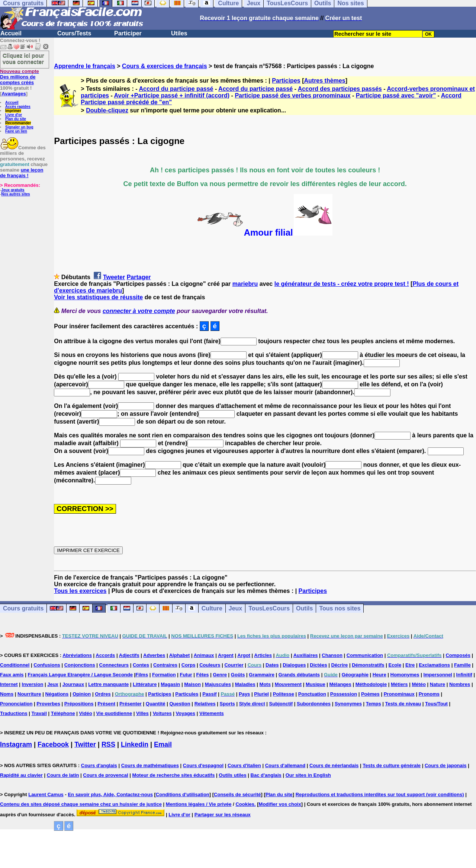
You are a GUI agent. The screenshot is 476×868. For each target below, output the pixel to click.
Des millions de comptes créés (20, 77)
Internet (9, 684)
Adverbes (154, 655)
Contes (141, 665)
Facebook (53, 744)
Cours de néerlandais (334, 765)
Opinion (82, 694)
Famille (462, 665)
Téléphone (63, 713)
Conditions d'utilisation (183, 794)
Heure (379, 675)
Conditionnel (15, 665)
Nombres (460, 684)
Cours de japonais (446, 765)
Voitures (162, 713)
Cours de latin (63, 775)
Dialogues (294, 665)
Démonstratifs (368, 665)
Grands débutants (299, 675)
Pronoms (429, 694)
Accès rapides (18, 107)
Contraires (165, 665)
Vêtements (212, 713)
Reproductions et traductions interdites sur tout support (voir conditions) (380, 794)
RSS (108, 744)
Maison (192, 684)
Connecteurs (114, 665)
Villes (142, 713)
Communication (365, 655)
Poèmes (370, 694)
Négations (57, 694)
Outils (304, 608)
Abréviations (77, 655)
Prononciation (16, 704)
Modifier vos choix (280, 804)
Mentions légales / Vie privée (199, 804)
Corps (189, 665)
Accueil (11, 33)
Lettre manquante (108, 684)
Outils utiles (232, 775)
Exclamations (434, 665)
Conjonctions (80, 665)
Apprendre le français (85, 66)
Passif (209, 694)
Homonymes (405, 675)
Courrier (234, 665)
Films (142, 675)
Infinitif (464, 675)
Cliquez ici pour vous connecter (23, 58)
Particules (187, 694)
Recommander (18, 123)
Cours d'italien (244, 765)
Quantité (156, 704)
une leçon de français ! (22, 173)
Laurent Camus (46, 794)
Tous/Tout (436, 704)
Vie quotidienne (114, 713)
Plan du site (16, 119)
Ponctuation (312, 694)
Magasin (170, 684)
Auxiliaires (306, 655)
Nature (438, 684)
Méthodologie (371, 684)
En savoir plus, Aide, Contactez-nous (110, 794)
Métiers (399, 684)
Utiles (179, 33)
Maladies (245, 684)
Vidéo (86, 713)
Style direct (252, 704)
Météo (419, 684)
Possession (344, 694)
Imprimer (13, 111)
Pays (244, 694)
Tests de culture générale (392, 765)
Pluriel (261, 694)
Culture (212, 608)
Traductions (14, 713)
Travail (39, 713)
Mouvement (288, 684)
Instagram (16, 744)
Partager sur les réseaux (223, 815)
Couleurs (210, 665)
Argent (226, 655)
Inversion (33, 684)
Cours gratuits (23, 608)
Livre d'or (14, 115)
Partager (139, 277)
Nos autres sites (15, 194)
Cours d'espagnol (203, 765)
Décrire (339, 665)
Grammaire (262, 675)
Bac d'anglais (266, 775)
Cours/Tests (74, 33)
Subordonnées (314, 704)
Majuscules (218, 684)
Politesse (284, 694)
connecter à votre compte (139, 311)
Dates (272, 665)
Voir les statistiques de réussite (98, 297)
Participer (128, 33)
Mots (265, 684)
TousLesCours (269, 608)
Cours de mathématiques (150, 765)
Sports (227, 704)
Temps (374, 704)
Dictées (318, 665)
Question (180, 704)
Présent (106, 704)
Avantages (14, 94)
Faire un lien (16, 131)
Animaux (204, 655)
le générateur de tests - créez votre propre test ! (342, 284)
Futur (186, 675)
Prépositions (79, 704)
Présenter (131, 704)
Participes (286, 81)
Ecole (395, 665)
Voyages (186, 713)
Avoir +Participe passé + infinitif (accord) (172, 95)
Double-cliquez (107, 110)
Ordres (103, 694)
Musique (316, 684)
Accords (105, 655)
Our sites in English (308, 775)
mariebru (245, 284)
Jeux (235, 608)
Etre (410, 665)
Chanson (332, 655)
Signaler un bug (19, 127)
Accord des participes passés (340, 89)
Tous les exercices (80, 591)
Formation (164, 675)
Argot (244, 655)
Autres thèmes (324, 81)
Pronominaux (399, 694)
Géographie (355, 675)
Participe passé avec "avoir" (396, 95)
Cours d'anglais (99, 765)
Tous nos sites (340, 608)
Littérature (145, 684)
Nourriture (29, 694)
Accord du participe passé (176, 89)
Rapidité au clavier (21, 775)
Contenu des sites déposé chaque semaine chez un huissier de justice (81, 804)
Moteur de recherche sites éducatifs (174, 775)
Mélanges (340, 684)
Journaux (73, 684)
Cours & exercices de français (165, 66)
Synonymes (348, 704)
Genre (220, 675)
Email (163, 744)
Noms (7, 694)
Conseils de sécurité (237, 794)
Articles (263, 655)
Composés (458, 655)
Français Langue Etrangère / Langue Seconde (80, 675)
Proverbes (48, 704)
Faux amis (12, 675)
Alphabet (180, 655)
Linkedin (135, 744)
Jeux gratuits (13, 190)
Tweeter (114, 277)
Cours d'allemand (285, 765)
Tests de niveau (403, 704)
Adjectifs (129, 655)
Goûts (238, 675)
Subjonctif (281, 704)
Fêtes (203, 675)
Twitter (85, 744)
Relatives (205, 704)
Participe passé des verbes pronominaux (292, 95)
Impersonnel (438, 675)
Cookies (245, 804)
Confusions (47, 665)
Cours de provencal (105, 775)
